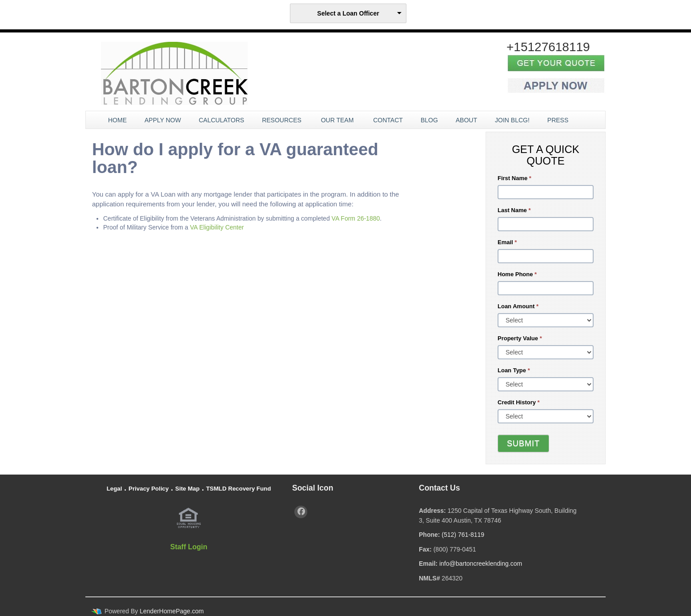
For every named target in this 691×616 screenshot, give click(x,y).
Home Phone (517, 274)
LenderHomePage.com (172, 611)
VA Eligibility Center (217, 227)
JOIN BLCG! (512, 120)
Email (507, 242)
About (466, 120)
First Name (514, 178)
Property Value (520, 338)
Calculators (221, 120)
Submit (523, 443)
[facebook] (301, 512)
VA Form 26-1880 (356, 218)
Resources (283, 120)
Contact (388, 120)
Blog (429, 120)
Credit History (519, 402)
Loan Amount (518, 306)
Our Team (338, 120)
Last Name (514, 210)
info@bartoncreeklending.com (481, 564)
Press (559, 120)
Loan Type (514, 370)
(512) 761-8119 (463, 535)
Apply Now (163, 120)
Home (117, 120)
